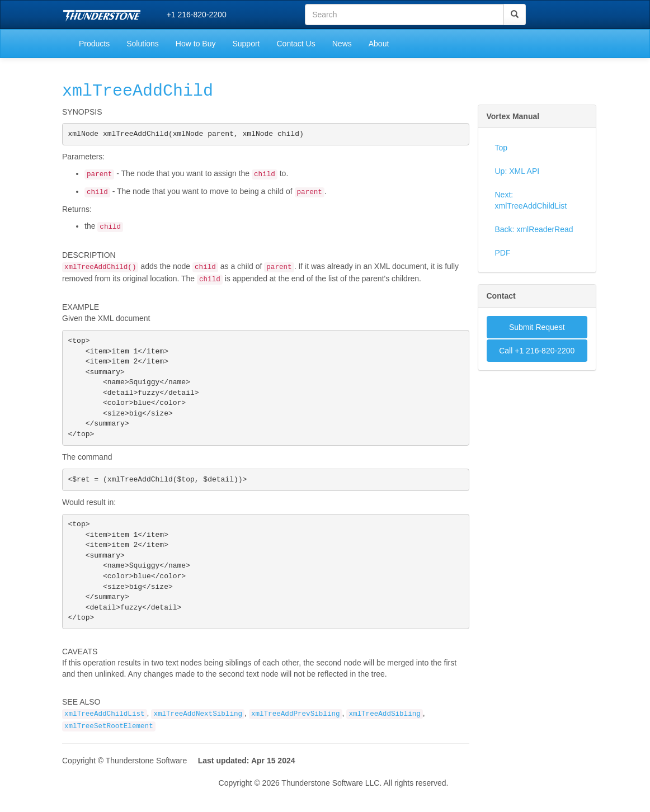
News (342, 44)
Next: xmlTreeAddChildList (531, 200)
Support (246, 44)
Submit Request (537, 327)
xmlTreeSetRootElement (109, 750)
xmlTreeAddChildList (105, 738)
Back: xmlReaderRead (534, 229)
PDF (503, 253)
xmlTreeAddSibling (384, 738)
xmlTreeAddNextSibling (198, 738)
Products (94, 44)
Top (501, 148)
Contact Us (296, 44)
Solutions (143, 44)
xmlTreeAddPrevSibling (296, 738)
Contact (501, 296)
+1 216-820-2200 (197, 15)
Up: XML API (517, 171)
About (379, 44)
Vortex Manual (513, 116)
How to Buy (196, 44)
